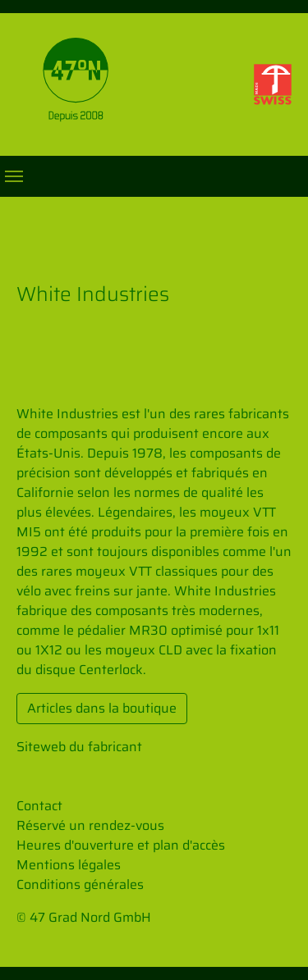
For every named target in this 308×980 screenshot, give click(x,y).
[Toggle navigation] (14, 176)
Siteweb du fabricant (79, 747)
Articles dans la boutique (102, 708)
